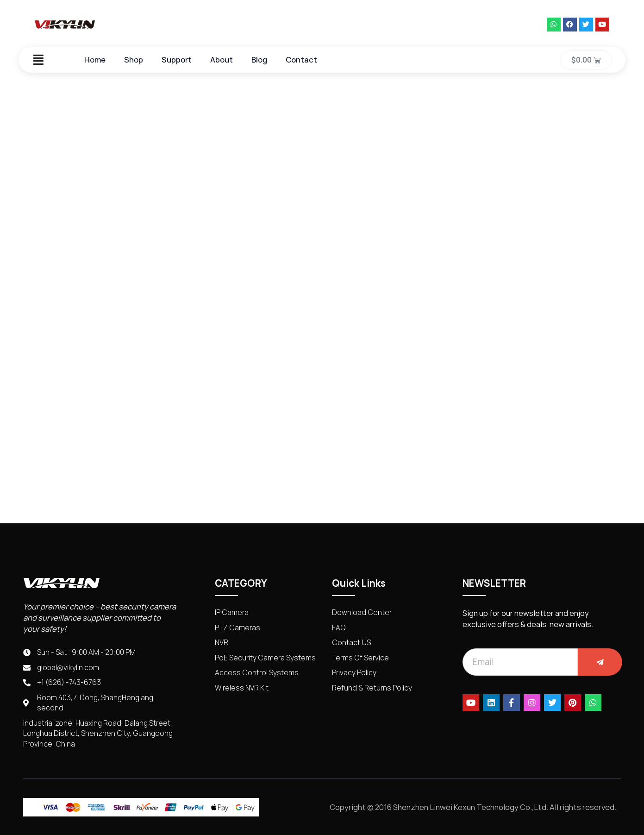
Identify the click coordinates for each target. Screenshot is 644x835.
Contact (301, 60)
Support (177, 60)
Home (95, 60)
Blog (259, 60)
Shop (134, 60)
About (222, 60)
